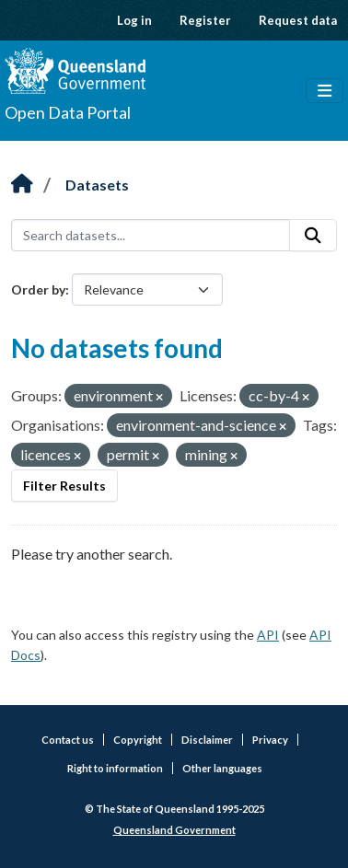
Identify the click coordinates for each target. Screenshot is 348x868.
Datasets (97, 185)
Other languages (222, 768)
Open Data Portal (68, 112)
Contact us (68, 740)
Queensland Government (174, 830)
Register (205, 20)
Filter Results (64, 486)
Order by (38, 289)
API (268, 635)
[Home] (22, 185)
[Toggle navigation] (325, 91)
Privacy (270, 740)
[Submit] (313, 236)
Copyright (138, 740)
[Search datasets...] (151, 236)
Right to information (115, 768)
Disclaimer (207, 740)
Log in (134, 20)
